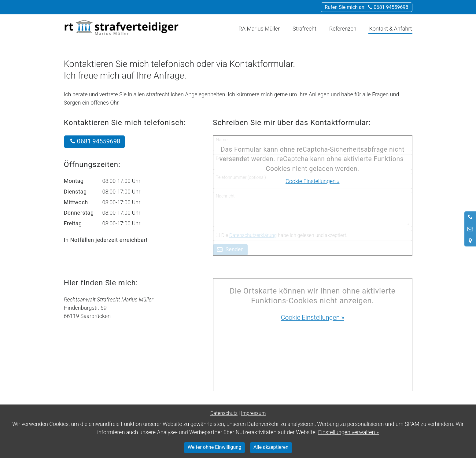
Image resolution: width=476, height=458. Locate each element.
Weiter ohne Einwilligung (215, 447)
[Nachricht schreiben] (470, 229)
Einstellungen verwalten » (348, 432)
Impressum (253, 413)
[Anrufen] (470, 217)
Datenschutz (224, 413)
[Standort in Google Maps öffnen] (470, 241)
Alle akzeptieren (271, 447)
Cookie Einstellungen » (312, 181)
